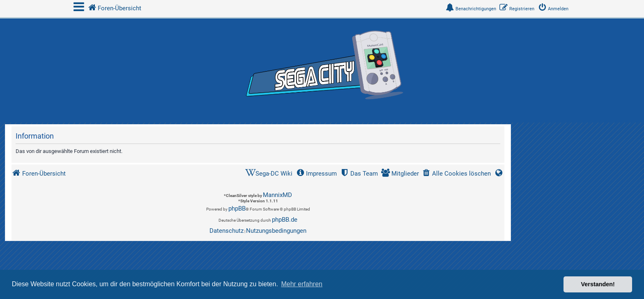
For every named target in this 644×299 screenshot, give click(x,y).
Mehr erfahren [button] (302, 284)
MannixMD (277, 195)
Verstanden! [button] (598, 284)
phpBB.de (285, 220)
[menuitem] (555, 9)
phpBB (237, 209)
